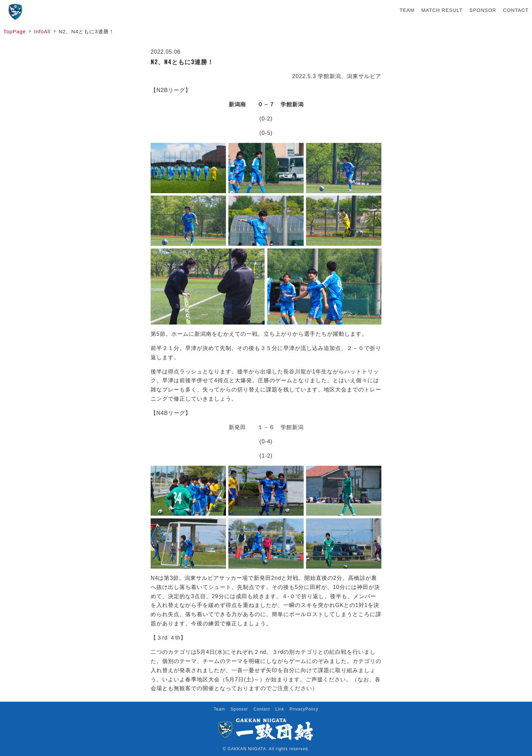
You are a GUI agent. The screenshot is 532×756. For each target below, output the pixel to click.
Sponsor (483, 10)
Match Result (442, 10)
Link (280, 709)
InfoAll (42, 31)
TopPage (15, 31)
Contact (516, 10)
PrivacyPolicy (304, 709)
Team (407, 10)
